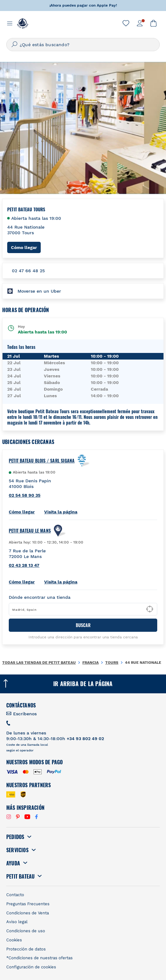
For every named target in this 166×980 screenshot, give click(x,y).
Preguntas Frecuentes (28, 904)
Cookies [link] (14, 940)
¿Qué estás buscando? (45, 45)
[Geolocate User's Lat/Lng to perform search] (150, 609)
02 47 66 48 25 (28, 271)
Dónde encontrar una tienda (40, 597)
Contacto (15, 895)
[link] (126, 23)
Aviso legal (17, 922)
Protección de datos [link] (26, 949)
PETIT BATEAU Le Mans (30, 531)
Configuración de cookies (31, 967)
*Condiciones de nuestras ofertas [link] (39, 958)
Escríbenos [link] (25, 714)
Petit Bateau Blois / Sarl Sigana (42, 461)
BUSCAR (83, 625)
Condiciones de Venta (28, 913)
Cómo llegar (26, 247)
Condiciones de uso (26, 931)
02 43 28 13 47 (24, 565)
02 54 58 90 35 (25, 495)
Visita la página (61, 512)
